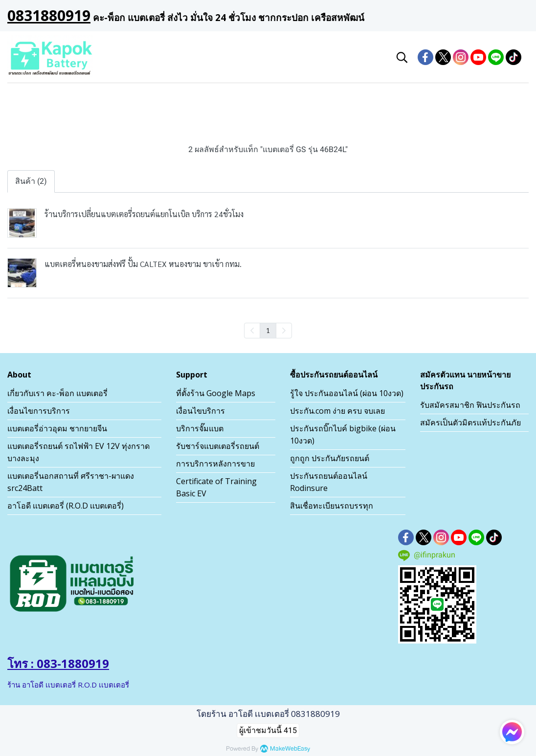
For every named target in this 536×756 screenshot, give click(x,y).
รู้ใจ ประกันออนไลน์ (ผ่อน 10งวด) (347, 393)
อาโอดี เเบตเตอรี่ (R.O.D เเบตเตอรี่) (66, 506)
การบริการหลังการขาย (215, 464)
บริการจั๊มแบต (200, 428)
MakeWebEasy (290, 749)
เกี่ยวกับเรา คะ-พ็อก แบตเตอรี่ (57, 393)
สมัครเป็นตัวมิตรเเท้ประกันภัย (470, 422)
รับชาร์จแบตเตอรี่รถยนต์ (218, 446)
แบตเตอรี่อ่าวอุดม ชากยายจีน (57, 428)
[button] (402, 57)
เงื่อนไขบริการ (201, 411)
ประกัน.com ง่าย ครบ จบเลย (337, 411)
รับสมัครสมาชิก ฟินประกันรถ (470, 405)
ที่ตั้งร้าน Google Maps (216, 393)
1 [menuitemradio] (268, 330)
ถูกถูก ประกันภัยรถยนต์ (330, 458)
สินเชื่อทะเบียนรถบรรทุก (332, 506)
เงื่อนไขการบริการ (39, 411)
